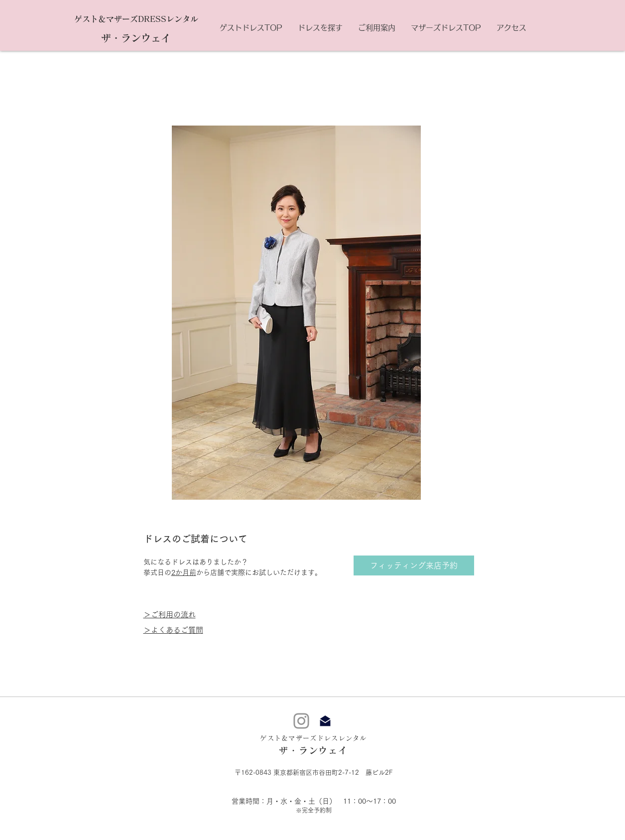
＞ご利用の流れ (170, 615)
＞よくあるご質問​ (173, 630)
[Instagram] (301, 721)
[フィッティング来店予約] (414, 565)
